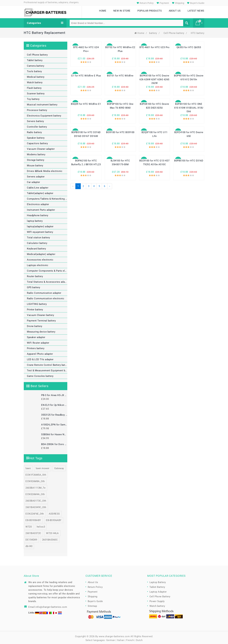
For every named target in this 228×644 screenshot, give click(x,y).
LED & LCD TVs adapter (40, 358)
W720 (29, 525)
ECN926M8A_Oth (35, 480)
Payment (163, 3)
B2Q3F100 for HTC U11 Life (155, 133)
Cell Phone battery (174, 32)
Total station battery (38, 236)
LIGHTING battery (37, 303)
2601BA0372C (33, 532)
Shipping (178, 3)
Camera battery (36, 64)
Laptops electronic (38, 264)
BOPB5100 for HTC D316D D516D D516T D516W (86, 133)
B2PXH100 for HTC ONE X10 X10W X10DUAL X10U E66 (189, 107)
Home (139, 32)
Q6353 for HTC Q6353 (189, 46)
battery (153, 32)
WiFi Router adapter (38, 341)
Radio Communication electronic (46, 297)
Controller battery (37, 125)
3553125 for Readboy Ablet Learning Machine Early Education (54, 413)
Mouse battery (35, 164)
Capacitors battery (37, 142)
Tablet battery (35, 59)
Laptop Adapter (158, 590)
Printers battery (36, 347)
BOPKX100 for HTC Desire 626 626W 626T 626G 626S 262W (154, 78)
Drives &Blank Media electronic (45, 170)
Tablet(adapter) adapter (40, 192)
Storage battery (36, 159)
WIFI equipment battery (40, 231)
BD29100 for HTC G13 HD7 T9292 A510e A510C (154, 161)
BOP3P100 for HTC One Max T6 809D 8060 (120, 105)
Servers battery (35, 120)
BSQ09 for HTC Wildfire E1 (86, 103)
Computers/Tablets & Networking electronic (47, 197)
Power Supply (157, 600)
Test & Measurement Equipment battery (47, 369)
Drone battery (35, 325)
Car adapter (33, 181)
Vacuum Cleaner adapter (41, 148)
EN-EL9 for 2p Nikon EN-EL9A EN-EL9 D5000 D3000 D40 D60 (54, 404)
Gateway (59, 467)
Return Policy (145, 3)
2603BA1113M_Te (35, 486)
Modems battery (36, 153)
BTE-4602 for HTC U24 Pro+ (86, 48)
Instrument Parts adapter (41, 208)
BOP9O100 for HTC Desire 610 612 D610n (189, 76)
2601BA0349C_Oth (36, 506)
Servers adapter (36, 175)
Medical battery (36, 75)
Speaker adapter (36, 336)
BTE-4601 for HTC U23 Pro (154, 46)
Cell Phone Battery (160, 595)
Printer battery (35, 308)
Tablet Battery (157, 586)
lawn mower (43, 467)
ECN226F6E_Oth (35, 512)
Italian (121, 639)
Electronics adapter (38, 203)
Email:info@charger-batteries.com (48, 606)
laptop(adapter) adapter (40, 225)
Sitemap (92, 605)
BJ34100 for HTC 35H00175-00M (120, 161)
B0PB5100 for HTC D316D (189, 159)
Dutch (139, 639)
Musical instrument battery (42, 103)
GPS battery (34, 286)
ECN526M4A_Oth (35, 493)
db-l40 (29, 545)
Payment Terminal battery (41, 319)
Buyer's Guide (195, 3)
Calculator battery (37, 242)
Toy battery (33, 98)
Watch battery (35, 81)
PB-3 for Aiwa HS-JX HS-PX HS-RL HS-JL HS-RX (54, 394)
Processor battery (37, 109)
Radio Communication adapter (44, 292)
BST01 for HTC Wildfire (120, 74)
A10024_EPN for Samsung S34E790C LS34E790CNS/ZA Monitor (54, 423)
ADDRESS (54, 512)
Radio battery (34, 131)
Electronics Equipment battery (44, 114)
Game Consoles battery (40, 375)
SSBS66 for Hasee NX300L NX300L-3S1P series (54, 433)
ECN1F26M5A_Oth (36, 473)
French (130, 639)
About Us (93, 581)
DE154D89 (31, 538)
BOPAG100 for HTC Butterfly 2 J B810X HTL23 (86, 161)
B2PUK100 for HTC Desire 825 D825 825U (154, 105)
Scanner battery (36, 92)
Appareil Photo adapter (40, 352)
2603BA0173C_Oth (36, 499)
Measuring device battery (41, 330)
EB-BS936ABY (54, 519)
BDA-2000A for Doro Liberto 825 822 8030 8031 (54, 443)
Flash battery (34, 87)
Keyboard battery (36, 247)
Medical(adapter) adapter (41, 253)
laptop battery (35, 220)
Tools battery (34, 70)
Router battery (35, 275)
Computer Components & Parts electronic (47, 269)
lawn (28, 467)
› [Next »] (110, 185)
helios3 (41, 525)
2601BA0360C (50, 538)
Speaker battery (36, 136)
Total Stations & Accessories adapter (47, 280)
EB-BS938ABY (33, 519)
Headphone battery (38, 214)
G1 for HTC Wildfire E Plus (86, 74)
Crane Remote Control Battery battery (47, 364)
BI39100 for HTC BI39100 (120, 131)
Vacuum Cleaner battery (40, 314)
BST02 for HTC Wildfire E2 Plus (120, 48)
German (111, 639)
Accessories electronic (40, 258)
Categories (45, 22)
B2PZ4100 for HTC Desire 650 (189, 133)
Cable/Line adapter (38, 186)
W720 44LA (52, 532)
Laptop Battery (158, 581)
